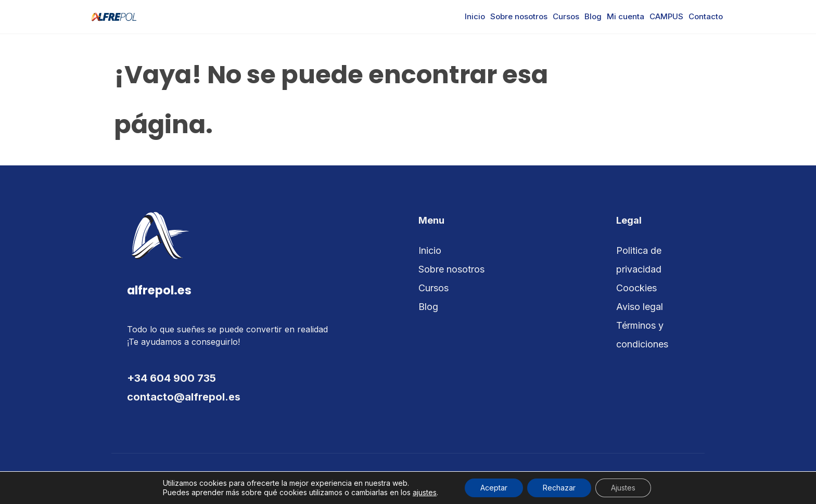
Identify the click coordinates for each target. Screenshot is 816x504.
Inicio (475, 16)
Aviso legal (640, 307)
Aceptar (494, 488)
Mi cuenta (626, 16)
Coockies (636, 288)
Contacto (706, 16)
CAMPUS (666, 16)
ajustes (425, 492)
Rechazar (559, 488)
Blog (593, 16)
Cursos (566, 16)
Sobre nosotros (519, 16)
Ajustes (623, 488)
